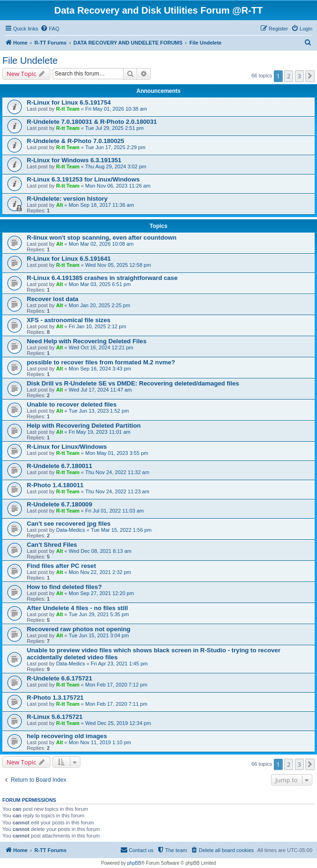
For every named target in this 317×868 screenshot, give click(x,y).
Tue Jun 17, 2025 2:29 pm (116, 147)
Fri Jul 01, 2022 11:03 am (115, 511)
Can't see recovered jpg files (69, 524)
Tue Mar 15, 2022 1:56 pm (121, 530)
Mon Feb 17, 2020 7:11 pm (116, 704)
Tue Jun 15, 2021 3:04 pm (99, 635)
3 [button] (299, 76)
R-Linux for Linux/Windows (67, 447)
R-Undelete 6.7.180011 (59, 466)
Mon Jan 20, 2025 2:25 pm (99, 305)
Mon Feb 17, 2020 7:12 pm (116, 685)
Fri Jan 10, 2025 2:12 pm (97, 326)
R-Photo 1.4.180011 (55, 485)
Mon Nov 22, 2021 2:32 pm (100, 572)
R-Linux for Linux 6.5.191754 (69, 102)
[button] (310, 76)
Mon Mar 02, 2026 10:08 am (101, 244)
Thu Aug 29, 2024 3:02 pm (116, 166)
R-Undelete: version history (67, 199)
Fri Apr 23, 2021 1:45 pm (119, 664)
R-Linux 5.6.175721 (55, 717)
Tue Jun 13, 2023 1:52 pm (99, 411)
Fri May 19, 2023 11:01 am (99, 432)
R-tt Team (68, 109)
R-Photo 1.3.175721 (55, 698)
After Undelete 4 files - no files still (77, 608)
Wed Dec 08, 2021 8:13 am (100, 551)
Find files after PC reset (61, 566)
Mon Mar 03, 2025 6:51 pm (100, 284)
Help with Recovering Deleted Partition (84, 426)
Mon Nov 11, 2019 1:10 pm (100, 742)
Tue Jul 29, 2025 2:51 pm (115, 128)
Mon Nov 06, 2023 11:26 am (118, 186)
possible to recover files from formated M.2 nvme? (101, 362)
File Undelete (30, 60)
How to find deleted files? (64, 587)
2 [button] (289, 76)
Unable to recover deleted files (72, 404)
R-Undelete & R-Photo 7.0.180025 (75, 141)
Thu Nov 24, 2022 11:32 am (117, 472)
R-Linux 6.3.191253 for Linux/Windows (83, 179)
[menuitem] (50, 29)
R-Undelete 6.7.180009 (59, 504)
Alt (59, 205)
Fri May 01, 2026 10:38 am (116, 109)
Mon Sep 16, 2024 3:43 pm (100, 369)
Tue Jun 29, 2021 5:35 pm (99, 614)
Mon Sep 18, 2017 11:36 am (101, 205)
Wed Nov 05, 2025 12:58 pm (118, 265)
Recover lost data (53, 299)
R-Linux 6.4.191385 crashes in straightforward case (102, 278)
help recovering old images (67, 736)
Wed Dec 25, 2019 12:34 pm (118, 723)
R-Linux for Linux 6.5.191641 (69, 259)
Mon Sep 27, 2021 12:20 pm (101, 593)
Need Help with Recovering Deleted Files (87, 341)
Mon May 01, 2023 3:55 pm (117, 453)
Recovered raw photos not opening (79, 629)
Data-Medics (70, 530)
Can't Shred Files (52, 545)
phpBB (134, 863)
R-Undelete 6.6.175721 (59, 678)
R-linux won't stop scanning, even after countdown (102, 238)
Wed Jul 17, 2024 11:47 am (100, 390)
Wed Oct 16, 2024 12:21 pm (101, 347)
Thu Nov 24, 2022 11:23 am (117, 491)
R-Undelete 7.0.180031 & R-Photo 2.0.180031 (92, 122)
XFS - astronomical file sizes (69, 320)
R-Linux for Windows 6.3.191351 (74, 160)
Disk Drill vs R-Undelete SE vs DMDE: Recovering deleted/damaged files (133, 383)
